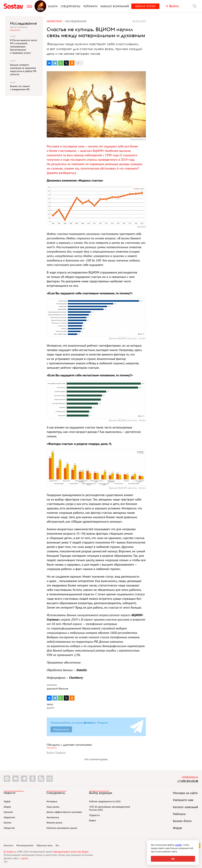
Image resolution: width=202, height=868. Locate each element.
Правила (60, 752)
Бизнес (8, 823)
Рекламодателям (25, 845)
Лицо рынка (53, 807)
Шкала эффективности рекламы (64, 812)
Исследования (23, 23)
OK (173, 859)
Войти (50, 752)
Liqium (24, 858)
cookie (178, 845)
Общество (9, 828)
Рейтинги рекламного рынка (62, 828)
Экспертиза (53, 817)
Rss (57, 845)
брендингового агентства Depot (71, 852)
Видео (93, 820)
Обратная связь (45, 845)
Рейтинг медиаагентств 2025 (105, 801)
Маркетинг (10, 817)
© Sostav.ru (10, 852)
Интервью (52, 801)
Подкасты (94, 815)
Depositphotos (138, 139)
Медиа (7, 807)
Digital (7, 801)
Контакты (9, 845)
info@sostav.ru (190, 777)
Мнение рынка (54, 823)
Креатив (8, 812)
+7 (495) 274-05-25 (188, 781)
